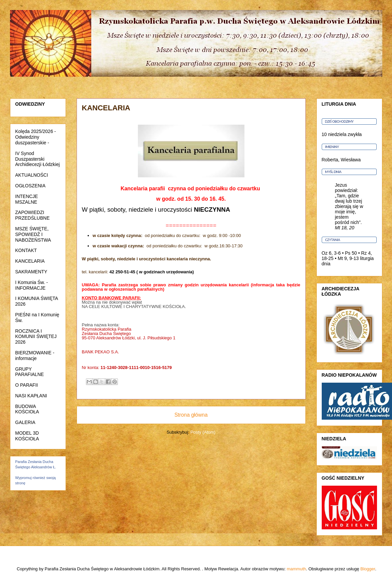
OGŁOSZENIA (30, 186)
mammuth (296, 569)
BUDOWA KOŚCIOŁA (27, 409)
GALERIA (25, 422)
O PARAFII (27, 385)
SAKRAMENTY (31, 272)
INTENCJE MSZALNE (27, 199)
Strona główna (191, 415)
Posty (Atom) (203, 432)
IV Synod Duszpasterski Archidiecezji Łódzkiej (38, 159)
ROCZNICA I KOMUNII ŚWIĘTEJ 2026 (36, 337)
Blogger (368, 569)
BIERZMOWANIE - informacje (35, 355)
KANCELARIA (30, 261)
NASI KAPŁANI (31, 396)
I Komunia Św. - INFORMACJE (32, 285)
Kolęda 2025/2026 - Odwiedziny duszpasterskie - (36, 137)
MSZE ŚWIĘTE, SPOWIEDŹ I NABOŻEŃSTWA (33, 234)
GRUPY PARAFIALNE (30, 372)
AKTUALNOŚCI (32, 175)
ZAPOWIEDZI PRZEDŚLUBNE (32, 215)
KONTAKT (26, 250)
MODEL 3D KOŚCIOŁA (27, 436)
